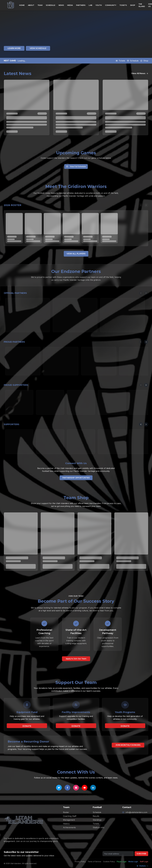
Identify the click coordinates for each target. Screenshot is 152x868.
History (66, 824)
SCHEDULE (51, 5)
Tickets (120, 61)
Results (96, 816)
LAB (90, 5)
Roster (66, 812)
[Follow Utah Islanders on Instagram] (76, 788)
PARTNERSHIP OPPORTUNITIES (76, 478)
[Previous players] (141, 205)
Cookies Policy (109, 862)
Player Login (122, 862)
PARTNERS (81, 5)
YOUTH (99, 5)
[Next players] (146, 205)
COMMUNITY (111, 5)
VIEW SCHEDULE (38, 48)
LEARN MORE (14, 48)
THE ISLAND (142, 5)
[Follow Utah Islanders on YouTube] (85, 788)
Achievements (69, 827)
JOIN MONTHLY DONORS (128, 745)
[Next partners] (146, 293)
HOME (22, 5)
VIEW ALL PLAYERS (76, 254)
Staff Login (144, 862)
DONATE (27, 726)
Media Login (133, 862)
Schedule (133, 61)
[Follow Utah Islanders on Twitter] (59, 788)
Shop (144, 61)
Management (69, 820)
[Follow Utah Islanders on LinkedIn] (93, 788)
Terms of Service (94, 862)
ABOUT (31, 5)
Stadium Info (99, 827)
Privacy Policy (80, 862)
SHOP (133, 5)
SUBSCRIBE (141, 854)
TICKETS (123, 5)
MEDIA (70, 5)
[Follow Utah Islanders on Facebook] (67, 788)
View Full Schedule (76, 166)
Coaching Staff (70, 816)
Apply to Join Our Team (76, 659)
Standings (97, 820)
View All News (140, 73)
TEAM (40, 5)
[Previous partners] (141, 293)
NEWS (61, 5)
